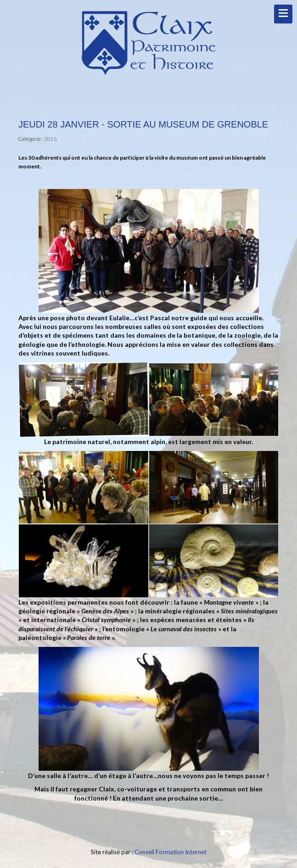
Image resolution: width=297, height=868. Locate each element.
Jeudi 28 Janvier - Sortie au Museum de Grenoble (143, 124)
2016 (50, 139)
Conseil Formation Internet (171, 852)
